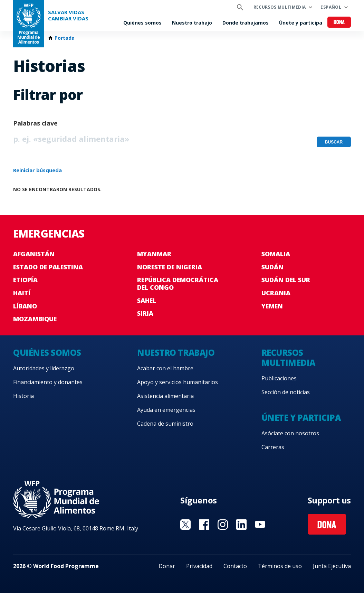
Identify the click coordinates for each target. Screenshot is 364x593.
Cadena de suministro (165, 424)
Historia (23, 396)
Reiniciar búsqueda (37, 170)
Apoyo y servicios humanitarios (178, 382)
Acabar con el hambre (165, 368)
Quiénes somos (142, 23)
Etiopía (25, 280)
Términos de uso (280, 566)
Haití (22, 293)
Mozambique (35, 319)
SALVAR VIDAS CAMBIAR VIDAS (68, 15)
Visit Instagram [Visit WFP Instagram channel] (223, 525)
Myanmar (154, 254)
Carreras (273, 447)
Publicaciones (279, 378)
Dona (339, 23)
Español (331, 7)
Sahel (147, 300)
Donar (167, 566)
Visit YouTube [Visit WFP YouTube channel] (260, 525)
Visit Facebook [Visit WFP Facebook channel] (204, 525)
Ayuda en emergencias (166, 410)
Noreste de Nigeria (170, 267)
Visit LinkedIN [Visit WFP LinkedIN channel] (241, 525)
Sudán (272, 267)
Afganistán (34, 254)
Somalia (276, 254)
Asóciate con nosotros (290, 433)
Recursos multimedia (280, 7)
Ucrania (276, 293)
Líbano (25, 306)
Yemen (272, 306)
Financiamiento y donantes (48, 382)
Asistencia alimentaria (165, 396)
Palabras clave (35, 123)
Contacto (235, 566)
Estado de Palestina (48, 267)
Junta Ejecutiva (332, 566)
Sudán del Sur (286, 280)
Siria (145, 313)
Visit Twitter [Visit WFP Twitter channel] (185, 525)
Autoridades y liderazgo (44, 368)
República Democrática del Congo (178, 284)
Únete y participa (301, 23)
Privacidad (199, 566)
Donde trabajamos (246, 23)
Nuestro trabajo (192, 23)
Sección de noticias (286, 392)
